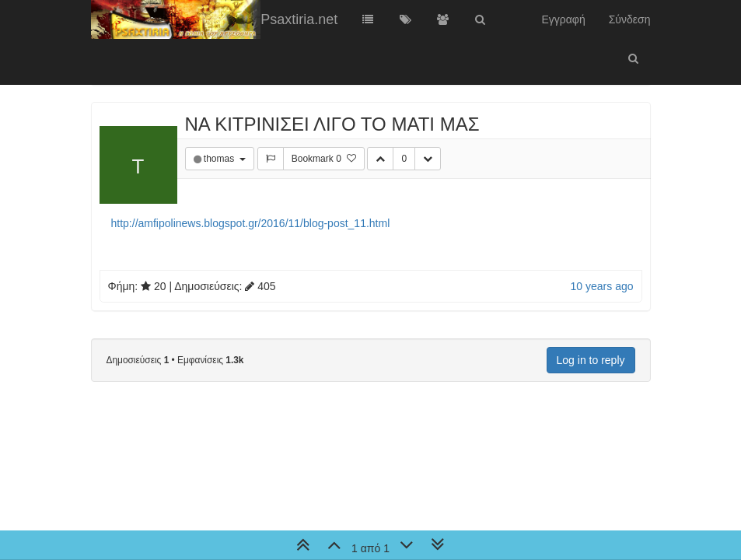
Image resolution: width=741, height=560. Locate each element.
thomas (220, 159)
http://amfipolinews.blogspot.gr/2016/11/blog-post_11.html (251, 223)
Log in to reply (591, 360)
